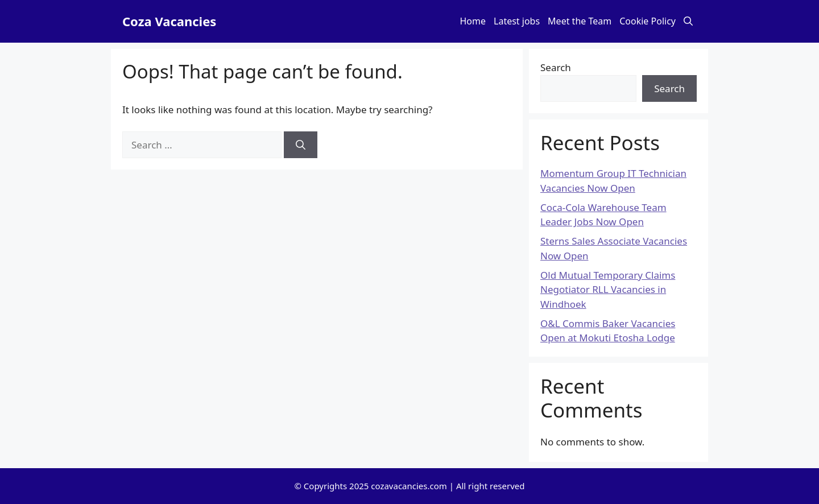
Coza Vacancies (169, 21)
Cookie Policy (648, 21)
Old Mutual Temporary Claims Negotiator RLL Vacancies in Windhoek (608, 290)
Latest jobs (517, 21)
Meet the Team (580, 21)
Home (473, 21)
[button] (688, 21)
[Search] (301, 145)
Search (556, 67)
